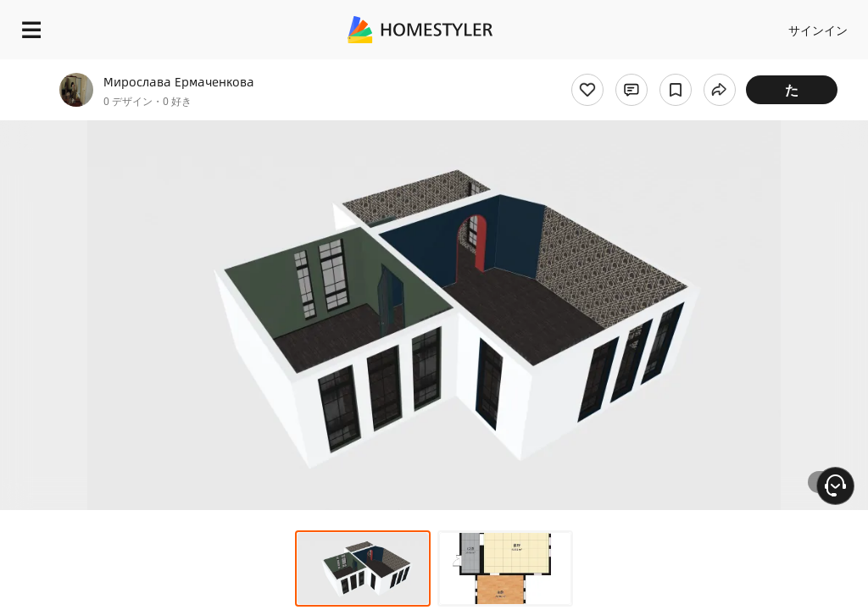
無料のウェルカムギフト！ (554, 62)
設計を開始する (793, 25)
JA (698, 25)
